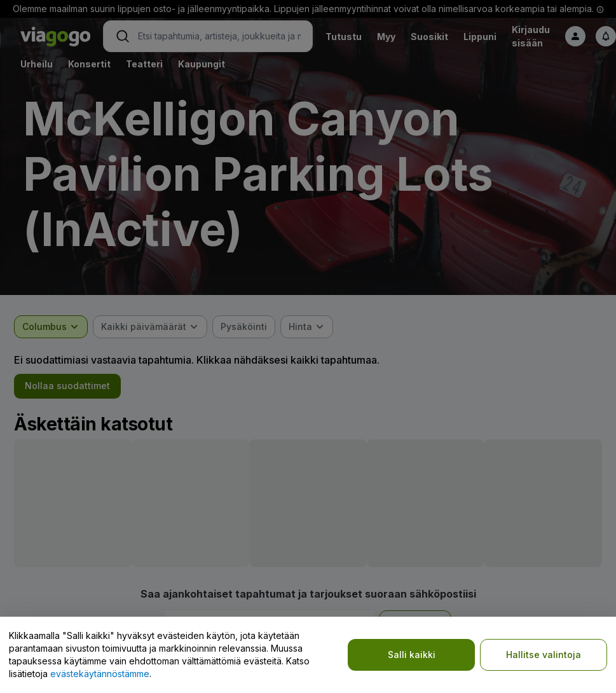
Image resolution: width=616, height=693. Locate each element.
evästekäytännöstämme (100, 674)
